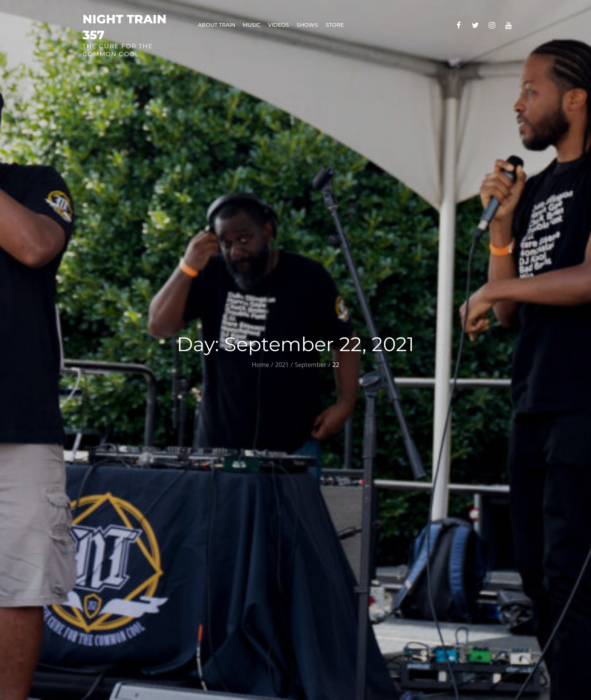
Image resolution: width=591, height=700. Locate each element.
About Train (217, 25)
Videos (279, 25)
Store (335, 25)
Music (252, 25)
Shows (307, 25)
